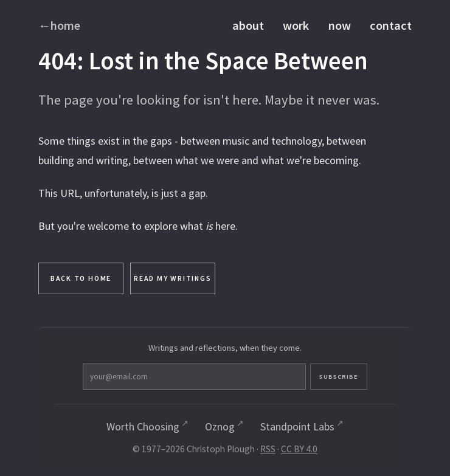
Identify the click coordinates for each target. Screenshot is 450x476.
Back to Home (81, 279)
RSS (268, 453)
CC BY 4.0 (299, 453)
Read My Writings (173, 279)
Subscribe (279, 379)
